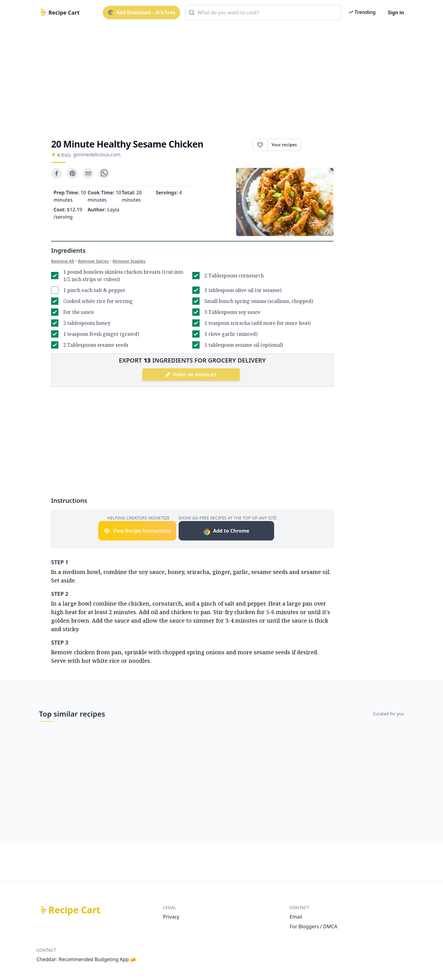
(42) (67, 155)
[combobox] (263, 12)
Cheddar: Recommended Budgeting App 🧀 (86, 959)
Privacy (171, 917)
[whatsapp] (104, 173)
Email (296, 917)
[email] (88, 173)
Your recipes (284, 145)
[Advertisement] (219, 77)
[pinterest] (72, 173)
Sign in (396, 12)
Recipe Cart (75, 910)
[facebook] (57, 173)
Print (317, 145)
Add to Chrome (226, 532)
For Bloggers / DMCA (314, 926)
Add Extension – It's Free (141, 12)
